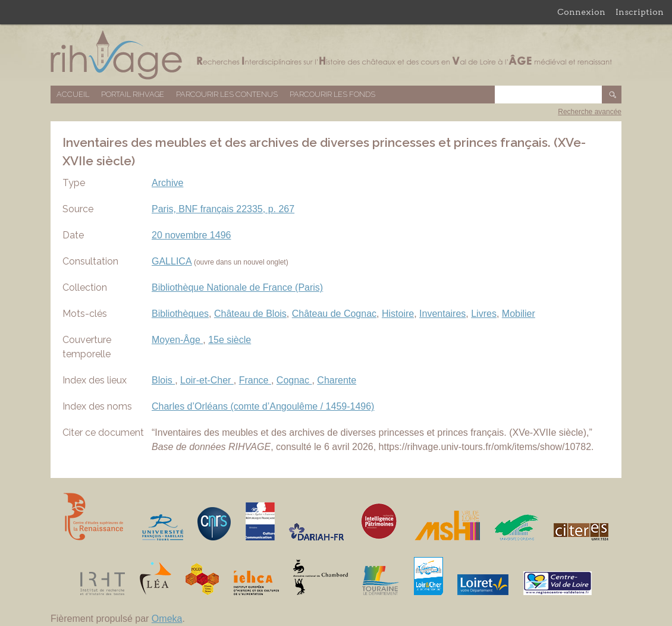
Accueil (73, 94)
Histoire (398, 314)
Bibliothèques (180, 314)
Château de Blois (250, 314)
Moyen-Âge (177, 340)
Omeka (167, 619)
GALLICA (172, 261)
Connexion (581, 12)
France (255, 380)
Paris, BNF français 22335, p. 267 (223, 209)
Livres (484, 314)
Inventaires (442, 314)
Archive (167, 183)
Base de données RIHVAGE (336, 55)
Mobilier (519, 314)
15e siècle (230, 340)
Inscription (640, 12)
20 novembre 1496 (191, 235)
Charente (337, 380)
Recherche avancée (590, 112)
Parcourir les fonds (332, 94)
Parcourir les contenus (227, 94)
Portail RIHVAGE (133, 94)
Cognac (294, 380)
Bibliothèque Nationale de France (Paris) (237, 287)
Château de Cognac (334, 314)
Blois (163, 380)
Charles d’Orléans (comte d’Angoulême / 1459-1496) (263, 406)
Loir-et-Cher (207, 380)
